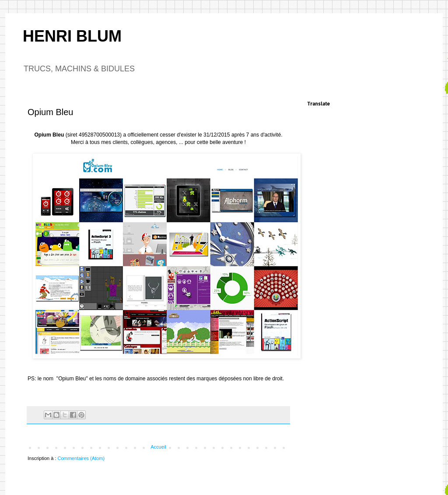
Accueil (158, 447)
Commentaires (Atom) (81, 458)
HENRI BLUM (72, 36)
